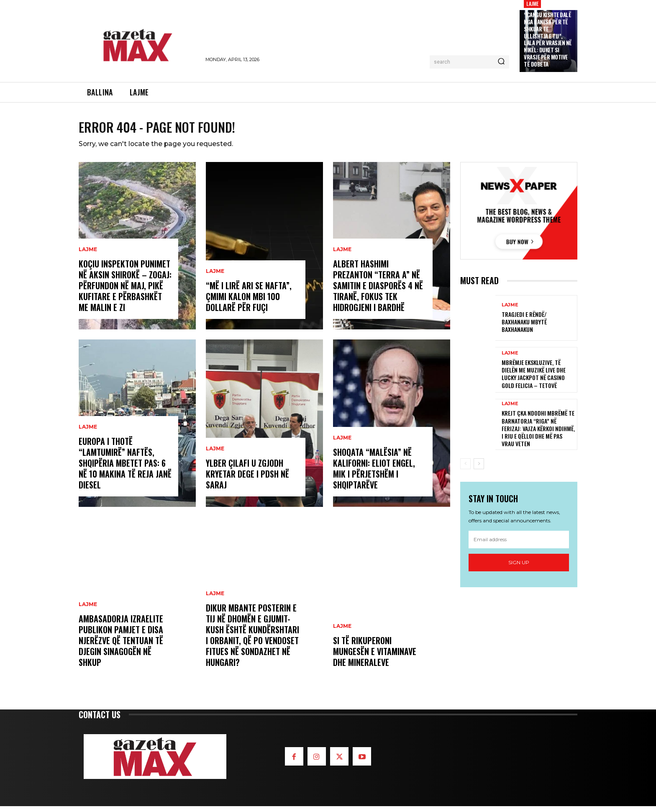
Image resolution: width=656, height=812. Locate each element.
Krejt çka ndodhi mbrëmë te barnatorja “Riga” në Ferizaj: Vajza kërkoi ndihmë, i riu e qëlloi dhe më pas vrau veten (538, 434)
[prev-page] (465, 470)
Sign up (519, 568)
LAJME (88, 255)
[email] (519, 545)
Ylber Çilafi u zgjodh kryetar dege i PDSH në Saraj (247, 480)
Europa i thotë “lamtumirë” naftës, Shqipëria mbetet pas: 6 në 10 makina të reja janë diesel (125, 469)
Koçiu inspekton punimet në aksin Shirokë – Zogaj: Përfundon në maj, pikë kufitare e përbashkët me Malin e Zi (125, 291)
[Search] (501, 62)
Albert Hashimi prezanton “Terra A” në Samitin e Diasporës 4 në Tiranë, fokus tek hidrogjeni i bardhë (378, 291)
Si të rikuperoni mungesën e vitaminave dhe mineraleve (375, 657)
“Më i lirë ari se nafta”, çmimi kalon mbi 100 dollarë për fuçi (249, 302)
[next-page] (479, 470)
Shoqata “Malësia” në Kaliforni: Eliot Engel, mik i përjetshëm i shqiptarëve (374, 474)
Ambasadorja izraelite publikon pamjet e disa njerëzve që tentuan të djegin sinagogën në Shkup (121, 646)
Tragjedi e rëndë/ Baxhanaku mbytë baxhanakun (524, 328)
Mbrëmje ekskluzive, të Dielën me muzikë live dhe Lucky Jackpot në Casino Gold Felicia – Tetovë (534, 380)
